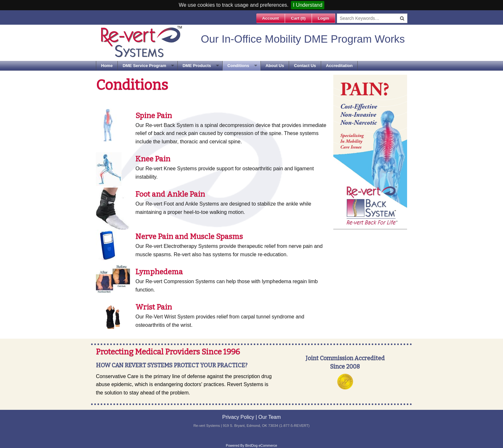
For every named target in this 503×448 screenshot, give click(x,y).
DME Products (197, 66)
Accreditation (339, 66)
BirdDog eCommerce (261, 445)
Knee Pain (153, 159)
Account (270, 18)
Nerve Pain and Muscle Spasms (189, 236)
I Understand (308, 5)
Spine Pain (154, 115)
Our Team (269, 417)
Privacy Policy (238, 417)
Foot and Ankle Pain (170, 194)
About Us (275, 66)
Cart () (298, 18)
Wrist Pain (154, 307)
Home (107, 66)
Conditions (238, 66)
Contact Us (305, 66)
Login (324, 18)
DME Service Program (144, 66)
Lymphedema (159, 272)
